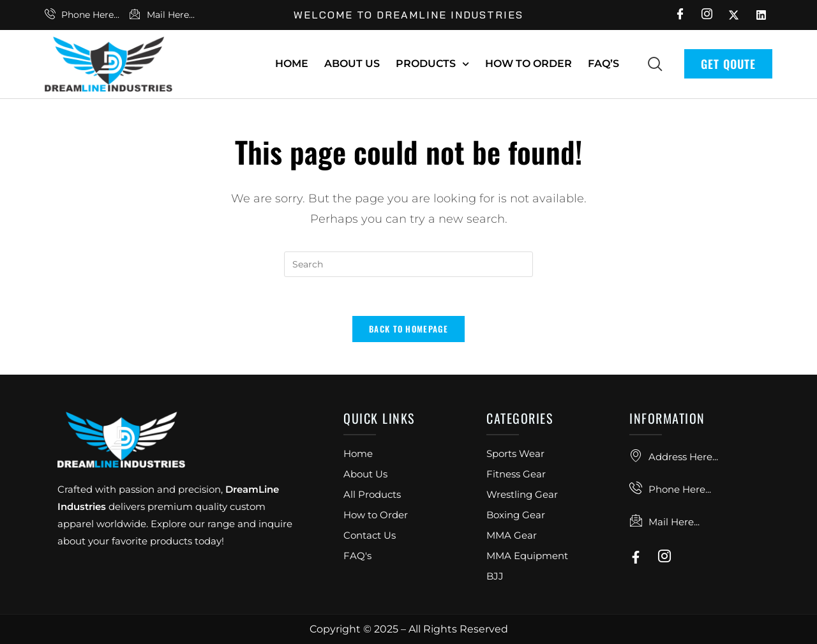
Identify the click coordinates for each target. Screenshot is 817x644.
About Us (352, 64)
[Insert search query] (408, 264)
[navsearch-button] (655, 63)
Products (432, 64)
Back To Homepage (408, 329)
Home (292, 64)
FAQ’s (603, 64)
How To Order (528, 64)
